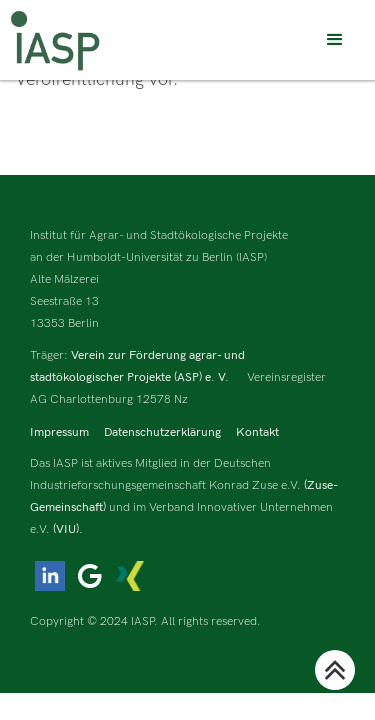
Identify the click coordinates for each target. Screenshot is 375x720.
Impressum (59, 432)
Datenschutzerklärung (162, 432)
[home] (55, 40)
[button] (335, 40)
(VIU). (68, 529)
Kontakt (257, 432)
